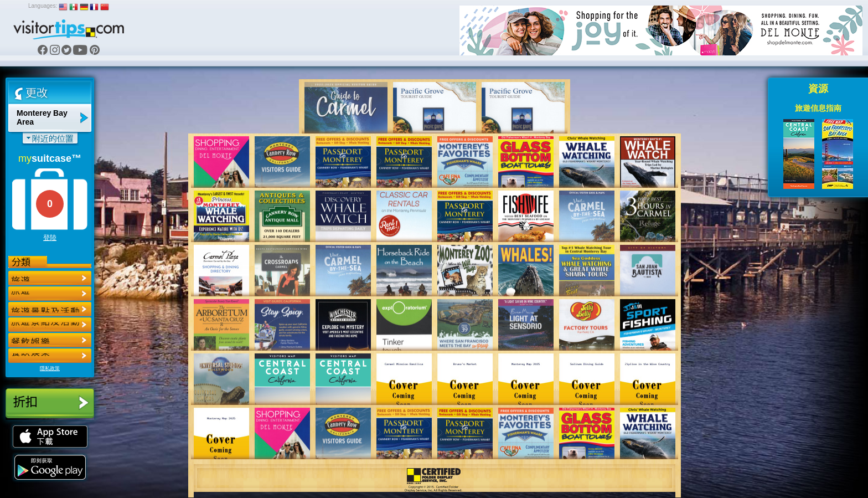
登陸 (50, 238)
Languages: (43, 6)
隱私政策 (50, 368)
